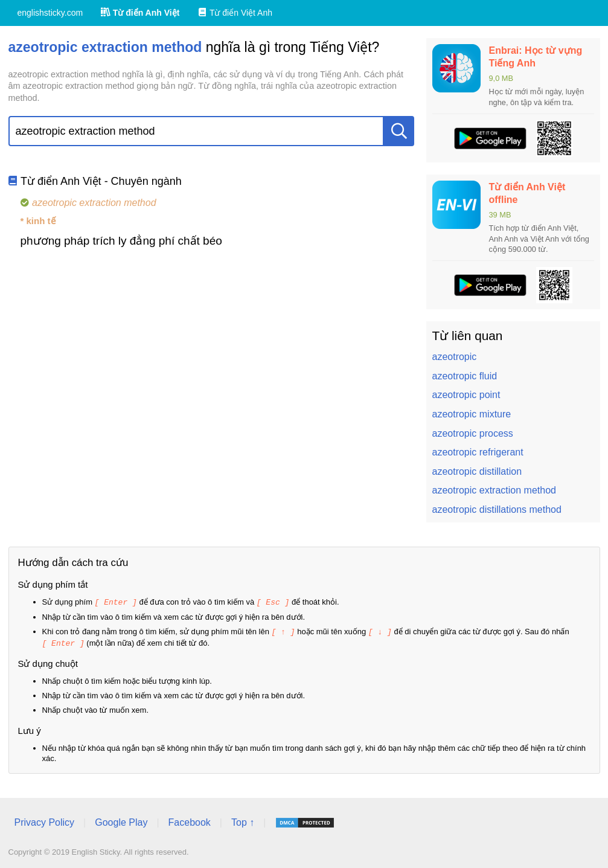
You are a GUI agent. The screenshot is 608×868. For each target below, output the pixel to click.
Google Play (121, 821)
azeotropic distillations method (497, 510)
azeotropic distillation (477, 471)
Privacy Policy (45, 821)
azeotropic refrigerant (478, 452)
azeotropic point (466, 395)
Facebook (190, 821)
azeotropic (455, 357)
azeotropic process (473, 433)
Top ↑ (243, 821)
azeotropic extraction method (494, 490)
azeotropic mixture (472, 414)
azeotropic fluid (465, 376)
